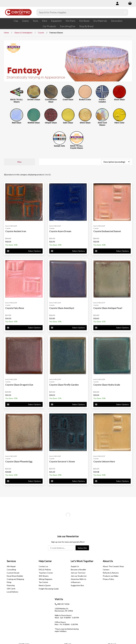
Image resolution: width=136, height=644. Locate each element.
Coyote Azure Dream (60, 231)
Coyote (41, 33)
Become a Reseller (78, 570)
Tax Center (43, 582)
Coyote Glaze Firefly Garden (64, 385)
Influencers (76, 582)
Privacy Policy (108, 579)
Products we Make (111, 576)
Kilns (45, 21)
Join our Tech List (78, 573)
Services (11, 561)
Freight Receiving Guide (49, 589)
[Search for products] (80, 12)
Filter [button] (20, 162)
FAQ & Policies (45, 570)
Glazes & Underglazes (23, 33)
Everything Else (68, 26)
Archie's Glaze (34, 100)
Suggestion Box (77, 585)
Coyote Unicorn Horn (104, 461)
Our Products (49, 26)
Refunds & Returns (111, 573)
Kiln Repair (11, 566)
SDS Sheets (44, 576)
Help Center (45, 561)
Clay (16, 21)
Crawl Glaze (68, 100)
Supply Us (75, 566)
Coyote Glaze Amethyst (62, 308)
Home (6, 33)
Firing (9, 582)
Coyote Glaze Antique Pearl (108, 308)
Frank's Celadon (102, 101)
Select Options (24, 251)
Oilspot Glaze (51, 123)
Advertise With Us (78, 579)
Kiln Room (84, 21)
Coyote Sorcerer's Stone (62, 461)
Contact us (43, 566)
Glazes (25, 21)
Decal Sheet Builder (15, 576)
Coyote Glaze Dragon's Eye (19, 385)
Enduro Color (85, 100)
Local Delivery (12, 592)
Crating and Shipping (15, 579)
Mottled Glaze (34, 123)
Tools (35, 21)
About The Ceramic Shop (113, 566)
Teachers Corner (46, 573)
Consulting (11, 570)
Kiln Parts (70, 21)
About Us (108, 561)
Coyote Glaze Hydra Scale (107, 385)
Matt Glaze (17, 123)
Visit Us (59, 599)
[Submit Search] (125, 12)
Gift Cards (11, 589)
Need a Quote (45, 585)
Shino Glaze (85, 123)
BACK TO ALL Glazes (17, 101)
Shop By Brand (86, 26)
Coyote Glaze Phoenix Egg (19, 461)
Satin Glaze (68, 123)
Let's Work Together (82, 561)
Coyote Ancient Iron (16, 231)
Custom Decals (13, 573)
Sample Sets (59, 146)
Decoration (117, 21)
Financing (11, 585)
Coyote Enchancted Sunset (107, 231)
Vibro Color (119, 123)
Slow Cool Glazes (102, 124)
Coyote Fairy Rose (15, 308)
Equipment (56, 21)
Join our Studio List (79, 576)
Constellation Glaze (51, 101)
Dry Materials (100, 21)
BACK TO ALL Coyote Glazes (76, 147)
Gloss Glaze (119, 100)
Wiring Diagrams (46, 579)
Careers (106, 570)
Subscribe (82, 548)
